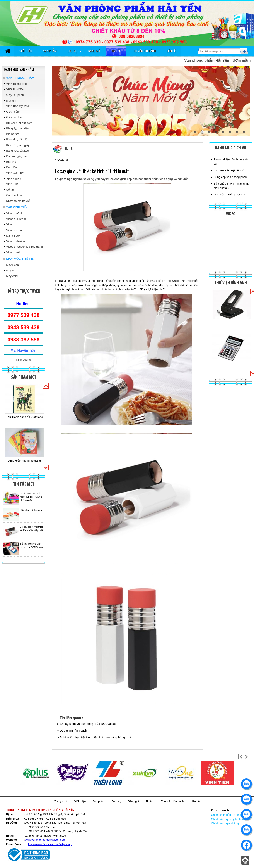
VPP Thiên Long (16, 84)
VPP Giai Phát (15, 173)
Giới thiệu (26, 51)
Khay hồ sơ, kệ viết (18, 201)
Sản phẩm (50, 51)
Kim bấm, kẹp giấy (18, 145)
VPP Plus (12, 184)
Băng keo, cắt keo (17, 151)
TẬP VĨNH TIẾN (17, 207)
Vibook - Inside (15, 241)
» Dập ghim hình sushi (72, 731)
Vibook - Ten (14, 230)
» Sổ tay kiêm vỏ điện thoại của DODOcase (87, 724)
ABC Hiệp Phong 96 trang (25, 461)
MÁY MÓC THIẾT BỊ (20, 259)
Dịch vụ (72, 51)
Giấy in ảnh (13, 112)
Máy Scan (12, 265)
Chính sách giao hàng (225, 823)
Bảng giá (94, 51)
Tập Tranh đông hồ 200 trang (25, 417)
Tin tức (116, 51)
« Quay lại (61, 160)
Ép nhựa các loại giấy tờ (229, 170)
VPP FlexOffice (16, 89)
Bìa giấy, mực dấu (17, 128)
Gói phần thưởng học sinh (230, 195)
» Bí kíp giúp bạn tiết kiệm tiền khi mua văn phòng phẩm (95, 737)
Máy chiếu (13, 276)
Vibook (10, 224)
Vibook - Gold (15, 213)
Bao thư (11, 162)
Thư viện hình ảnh (144, 51)
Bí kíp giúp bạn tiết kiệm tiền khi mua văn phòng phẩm (32, 497)
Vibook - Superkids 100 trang (24, 247)
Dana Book (13, 236)
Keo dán (11, 167)
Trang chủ (61, 801)
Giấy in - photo (15, 95)
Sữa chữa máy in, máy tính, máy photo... (231, 186)
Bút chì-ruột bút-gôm (19, 123)
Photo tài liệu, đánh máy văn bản (232, 162)
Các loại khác (15, 195)
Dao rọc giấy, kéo (17, 156)
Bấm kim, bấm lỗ (17, 139)
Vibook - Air (13, 252)
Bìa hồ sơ (12, 134)
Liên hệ (171, 51)
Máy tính (12, 101)
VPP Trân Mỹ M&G (18, 106)
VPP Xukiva (14, 179)
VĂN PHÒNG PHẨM (20, 78)
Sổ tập (10, 190)
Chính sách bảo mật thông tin (229, 815)
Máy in (10, 271)
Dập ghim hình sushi (31, 510)
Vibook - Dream (16, 219)
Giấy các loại (14, 117)
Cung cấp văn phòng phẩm (231, 177)
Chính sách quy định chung (228, 819)
